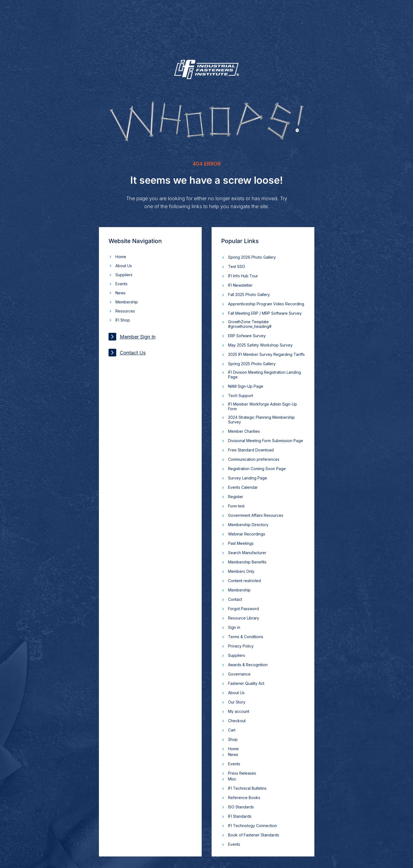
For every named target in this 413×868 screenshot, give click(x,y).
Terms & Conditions (246, 637)
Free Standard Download (251, 450)
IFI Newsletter (240, 285)
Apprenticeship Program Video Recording (266, 304)
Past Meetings (241, 543)
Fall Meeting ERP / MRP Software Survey (265, 313)
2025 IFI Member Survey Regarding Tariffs (266, 354)
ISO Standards (241, 807)
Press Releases (242, 773)
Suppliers (124, 275)
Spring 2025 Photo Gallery (252, 364)
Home (121, 257)
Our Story (237, 702)
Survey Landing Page (248, 478)
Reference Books (244, 798)
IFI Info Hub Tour (243, 276)
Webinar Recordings (247, 534)
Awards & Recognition (248, 665)
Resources (125, 311)
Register (236, 497)
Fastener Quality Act (246, 683)
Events (121, 284)
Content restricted (244, 581)
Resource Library (244, 618)
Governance (239, 674)
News (120, 293)
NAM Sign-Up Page (246, 386)
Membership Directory (248, 525)
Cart (232, 730)
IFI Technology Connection (253, 826)
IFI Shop (123, 320)
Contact (235, 599)
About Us (124, 266)
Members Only (241, 571)
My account (239, 711)
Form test (236, 506)
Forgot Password (243, 609)
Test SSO (237, 266)
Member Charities (244, 431)
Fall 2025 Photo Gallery (249, 295)
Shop (233, 739)
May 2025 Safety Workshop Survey (260, 345)
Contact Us (127, 353)
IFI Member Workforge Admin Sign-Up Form (263, 406)
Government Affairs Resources (256, 515)
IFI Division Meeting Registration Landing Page (264, 375)
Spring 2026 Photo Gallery (252, 257)
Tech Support (241, 396)
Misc (232, 779)
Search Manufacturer (247, 553)
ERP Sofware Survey (247, 336)
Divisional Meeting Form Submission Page (266, 441)
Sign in (234, 627)
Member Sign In (132, 337)
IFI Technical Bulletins (247, 788)
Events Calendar (243, 487)
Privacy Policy (241, 646)
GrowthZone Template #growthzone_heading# (250, 324)
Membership (127, 302)
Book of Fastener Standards (254, 835)
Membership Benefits (247, 562)
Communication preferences (254, 459)
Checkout (237, 721)
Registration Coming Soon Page (257, 469)
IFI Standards (240, 816)
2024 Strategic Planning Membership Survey (261, 420)
